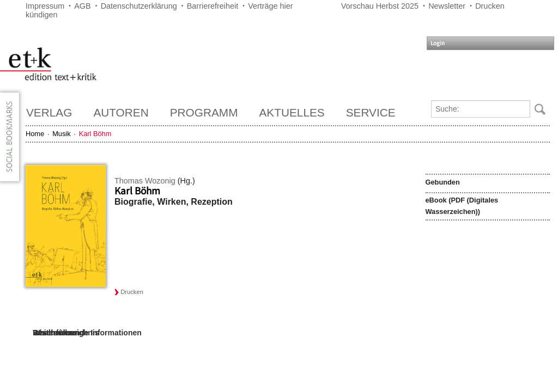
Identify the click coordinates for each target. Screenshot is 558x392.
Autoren (121, 112)
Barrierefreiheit (213, 6)
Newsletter (447, 6)
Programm (204, 112)
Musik (61, 134)
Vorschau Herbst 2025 (380, 6)
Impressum (45, 6)
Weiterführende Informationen (87, 333)
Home (35, 134)
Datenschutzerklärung (139, 6)
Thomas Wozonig (145, 181)
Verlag (49, 112)
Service (371, 112)
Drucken (490, 6)
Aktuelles (292, 112)
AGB (82, 6)
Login (438, 43)
